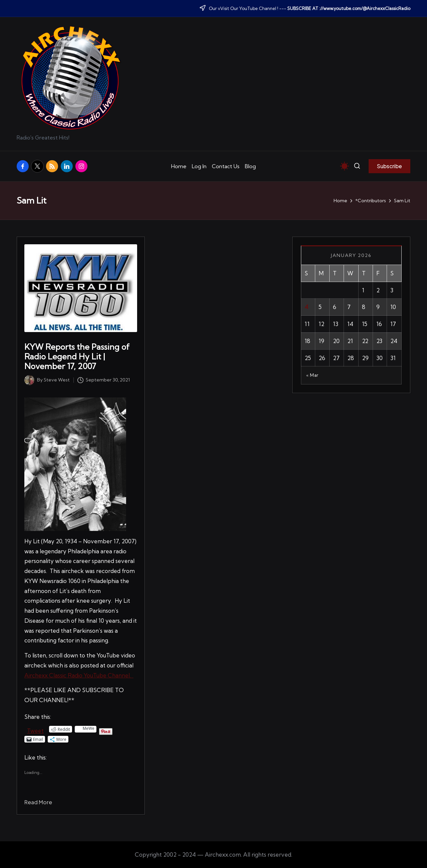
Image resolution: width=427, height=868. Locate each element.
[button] (389, 166)
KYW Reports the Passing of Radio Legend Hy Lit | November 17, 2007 (77, 356)
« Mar (312, 375)
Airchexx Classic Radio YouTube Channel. (79, 675)
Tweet (35, 730)
